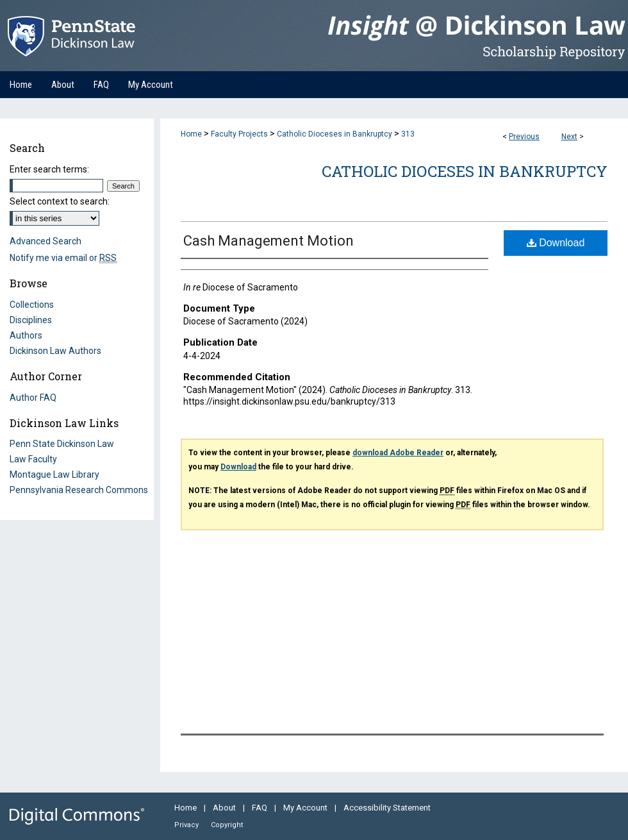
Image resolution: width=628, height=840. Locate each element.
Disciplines (31, 320)
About (225, 808)
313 (408, 134)
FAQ (260, 808)
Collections (32, 305)
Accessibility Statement (387, 808)
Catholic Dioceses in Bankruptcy (335, 134)
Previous (524, 137)
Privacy (187, 825)
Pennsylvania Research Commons (79, 490)
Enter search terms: (49, 169)
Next (569, 137)
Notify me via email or (63, 258)
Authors (26, 335)
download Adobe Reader (398, 453)
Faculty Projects (239, 134)
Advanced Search (45, 241)
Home (191, 134)
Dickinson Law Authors (55, 351)
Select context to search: (60, 201)
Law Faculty (33, 459)
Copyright (227, 825)
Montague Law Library (54, 475)
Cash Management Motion (269, 241)
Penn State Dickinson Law (62, 444)
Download (556, 243)
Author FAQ (33, 398)
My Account (306, 808)
